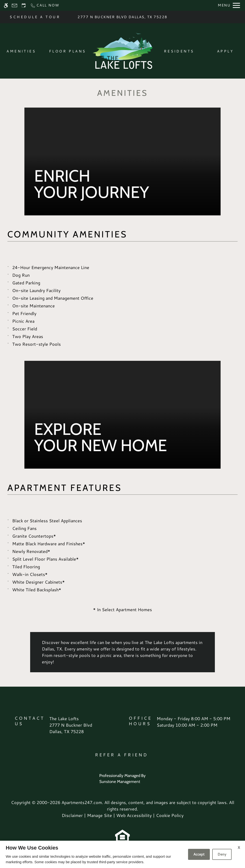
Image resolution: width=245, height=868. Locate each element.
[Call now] (45, 5)
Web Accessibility (134, 815)
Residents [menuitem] (179, 51)
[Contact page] (14, 5)
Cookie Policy (170, 815)
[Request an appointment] (24, 5)
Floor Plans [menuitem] (68, 51)
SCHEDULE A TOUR (35, 17)
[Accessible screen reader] (6, 5)
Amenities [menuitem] (21, 51)
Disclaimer (72, 815)
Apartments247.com (82, 802)
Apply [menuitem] (225, 51)
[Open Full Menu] (229, 5)
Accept (199, 854)
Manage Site (100, 815)
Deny (222, 854)
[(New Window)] (71, 728)
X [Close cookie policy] (239, 847)
